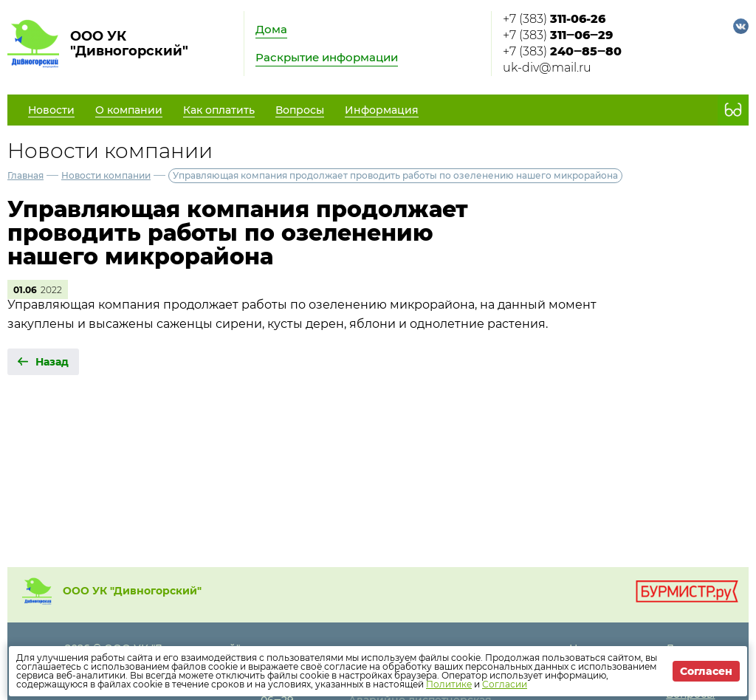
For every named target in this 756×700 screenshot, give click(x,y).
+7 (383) (554, 19)
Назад (52, 362)
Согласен (706, 671)
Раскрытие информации (327, 57)
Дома (271, 29)
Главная (25, 175)
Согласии (505, 684)
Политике (449, 684)
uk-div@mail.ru (547, 68)
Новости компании (106, 175)
